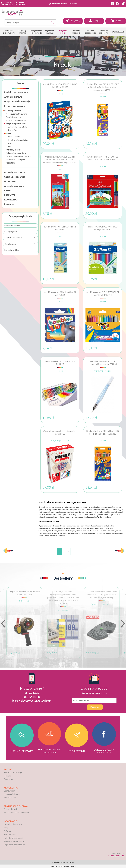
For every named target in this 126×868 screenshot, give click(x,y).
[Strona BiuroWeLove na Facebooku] (112, 4)
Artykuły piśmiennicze (16, 120)
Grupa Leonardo (116, 856)
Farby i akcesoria (14, 137)
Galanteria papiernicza (16, 153)
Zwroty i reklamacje (13, 772)
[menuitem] (9, 32)
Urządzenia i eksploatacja (17, 101)
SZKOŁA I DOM (12, 200)
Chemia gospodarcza (15, 177)
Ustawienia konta (12, 794)
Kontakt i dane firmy (13, 824)
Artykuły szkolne (13, 110)
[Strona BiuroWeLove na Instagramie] (117, 4)
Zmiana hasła (10, 797)
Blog (6, 827)
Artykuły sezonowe (14, 186)
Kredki (10, 133)
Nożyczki (11, 143)
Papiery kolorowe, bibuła (17, 127)
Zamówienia (9, 791)
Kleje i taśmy (12, 130)
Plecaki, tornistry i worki (16, 114)
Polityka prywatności (13, 838)
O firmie (8, 831)
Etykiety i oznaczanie (15, 106)
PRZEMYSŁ (10, 195)
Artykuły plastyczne (16, 124)
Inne (9, 146)
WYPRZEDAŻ (11, 181)
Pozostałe (10, 163)
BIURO (8, 190)
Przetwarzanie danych (14, 841)
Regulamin (9, 779)
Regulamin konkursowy (14, 845)
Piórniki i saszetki (13, 117)
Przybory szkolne (13, 150)
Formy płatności (11, 809)
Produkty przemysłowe (16, 92)
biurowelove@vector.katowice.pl (32, 701)
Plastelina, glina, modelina (17, 140)
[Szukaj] (52, 22)
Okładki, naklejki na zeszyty (18, 156)
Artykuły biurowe (13, 97)
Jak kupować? (10, 834)
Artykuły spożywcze (14, 172)
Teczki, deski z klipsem (16, 159)
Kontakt (8, 776)
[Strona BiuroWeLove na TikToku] (123, 4)
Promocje (9, 204)
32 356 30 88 (32, 697)
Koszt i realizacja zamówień (16, 812)
